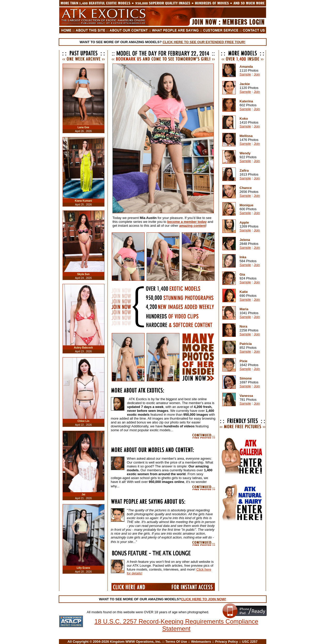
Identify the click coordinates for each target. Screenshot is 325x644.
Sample (245, 74)
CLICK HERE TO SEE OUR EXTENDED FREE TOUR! (204, 42)
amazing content (192, 226)
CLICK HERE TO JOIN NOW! (204, 599)
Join (257, 74)
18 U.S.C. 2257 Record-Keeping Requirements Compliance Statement (176, 625)
